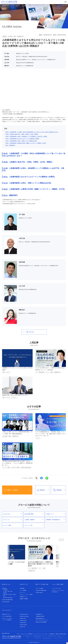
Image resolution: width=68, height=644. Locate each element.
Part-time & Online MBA (8, 598)
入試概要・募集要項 (34, 520)
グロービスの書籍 (39, 588)
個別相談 (58, 490)
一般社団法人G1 (39, 614)
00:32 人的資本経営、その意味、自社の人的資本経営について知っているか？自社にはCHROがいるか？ (32, 132)
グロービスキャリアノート (60, 639)
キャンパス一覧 (34, 525)
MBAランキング (29, 637)
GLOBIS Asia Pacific (24, 614)
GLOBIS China (23, 618)
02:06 (5, 162)
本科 (11, 591)
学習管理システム (23, 597)
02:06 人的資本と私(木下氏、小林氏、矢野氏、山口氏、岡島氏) (22, 134)
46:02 (5, 189)
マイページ (44, 634)
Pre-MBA (10, 594)
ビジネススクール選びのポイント (58, 637)
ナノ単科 (5, 591)
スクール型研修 (23, 590)
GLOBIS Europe (23, 620)
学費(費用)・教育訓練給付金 (55, 520)
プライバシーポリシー (22, 634)
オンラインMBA (13, 525)
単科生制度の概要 (34, 514)
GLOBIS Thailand (23, 625)
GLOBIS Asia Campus (24, 616)
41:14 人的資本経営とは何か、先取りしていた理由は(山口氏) (21, 141)
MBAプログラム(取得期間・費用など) (49, 636)
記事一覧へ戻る (28, 332)
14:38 (5, 168)
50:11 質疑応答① (10, 145)
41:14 (5, 183)
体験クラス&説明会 (17, 490)
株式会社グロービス (6, 614)
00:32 (5, 153)
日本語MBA (5, 590)
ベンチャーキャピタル (56, 588)
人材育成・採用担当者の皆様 (60, 634)
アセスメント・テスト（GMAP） (27, 595)
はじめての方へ (13, 514)
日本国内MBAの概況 (37, 636)
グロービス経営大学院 (7, 616)
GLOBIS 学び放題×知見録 (7, 600)
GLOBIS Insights (39, 592)
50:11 (5, 195)
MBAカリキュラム (61, 636)
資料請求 (42, 490)
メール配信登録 (51, 634)
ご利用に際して (31, 634)
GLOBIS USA (23, 627)
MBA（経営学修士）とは (28, 636)
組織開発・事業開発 (24, 599)
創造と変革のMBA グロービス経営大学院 (8, 6)
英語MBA (5, 593)
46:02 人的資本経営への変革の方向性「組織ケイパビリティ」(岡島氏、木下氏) (26, 143)
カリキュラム (13, 520)
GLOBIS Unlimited (6, 602)
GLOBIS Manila (23, 623)
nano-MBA (5, 594)
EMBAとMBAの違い (37, 637)
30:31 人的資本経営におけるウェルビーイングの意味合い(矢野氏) (22, 139)
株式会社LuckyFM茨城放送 (41, 622)
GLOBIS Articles (18, 6)
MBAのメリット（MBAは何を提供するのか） (45, 639)
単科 (9, 591)
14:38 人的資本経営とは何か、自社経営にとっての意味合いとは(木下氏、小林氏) (26, 136)
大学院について (55, 514)
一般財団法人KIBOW (40, 616)
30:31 (5, 177)
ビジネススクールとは (47, 637)
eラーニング (22, 592)
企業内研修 (22, 588)
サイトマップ (37, 634)
